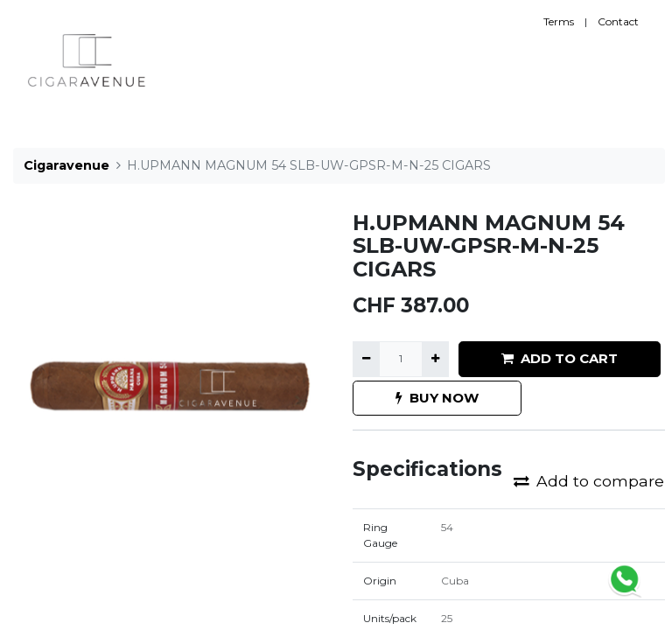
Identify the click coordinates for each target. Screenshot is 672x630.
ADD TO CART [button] (560, 358)
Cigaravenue (66, 165)
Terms (559, 21)
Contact (618, 21)
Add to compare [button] (589, 481)
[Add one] (435, 359)
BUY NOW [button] (437, 398)
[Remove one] (366, 359)
